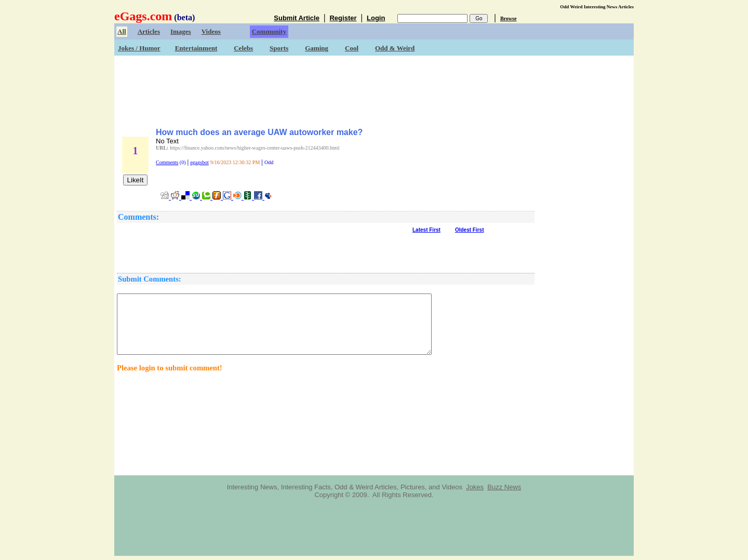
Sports (279, 48)
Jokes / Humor (139, 48)
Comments (167, 162)
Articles (149, 31)
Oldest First (470, 230)
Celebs (243, 48)
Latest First (426, 230)
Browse (508, 18)
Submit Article (297, 18)
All (122, 31)
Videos (211, 31)
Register (343, 18)
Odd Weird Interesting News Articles (597, 7)
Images (181, 31)
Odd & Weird (395, 48)
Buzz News (504, 487)
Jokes (475, 487)
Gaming (317, 48)
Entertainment (196, 48)
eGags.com (143, 16)
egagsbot (199, 162)
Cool (352, 48)
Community (269, 31)
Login (376, 18)
